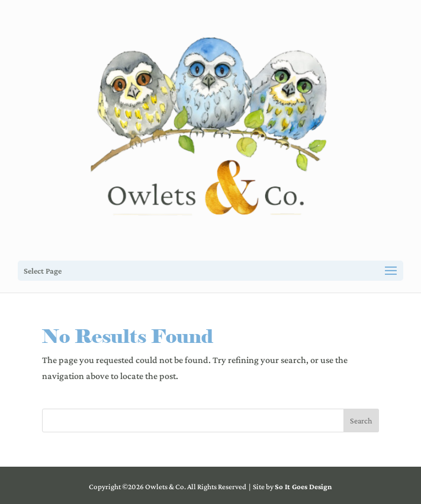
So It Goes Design (303, 487)
